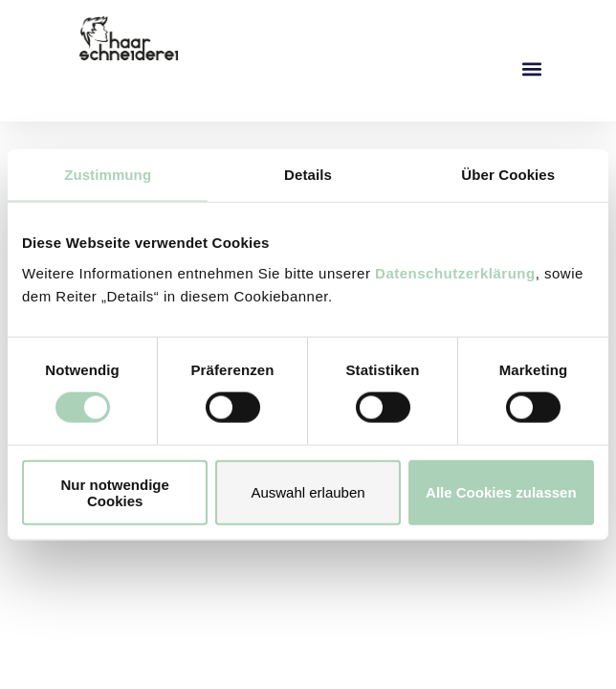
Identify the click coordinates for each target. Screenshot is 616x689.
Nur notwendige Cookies (115, 492)
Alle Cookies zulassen (501, 492)
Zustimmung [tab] (108, 175)
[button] (531, 68)
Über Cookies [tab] (508, 175)
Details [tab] (308, 175)
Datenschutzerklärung (455, 272)
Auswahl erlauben (308, 492)
